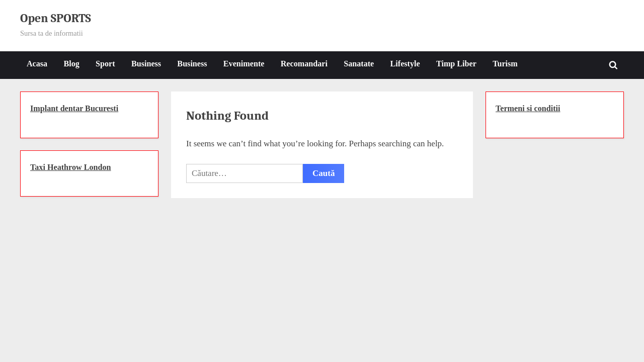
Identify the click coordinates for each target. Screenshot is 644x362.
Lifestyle (405, 64)
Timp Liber (456, 64)
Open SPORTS (56, 18)
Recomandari (304, 64)
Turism (505, 64)
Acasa (37, 64)
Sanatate (359, 64)
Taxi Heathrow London (71, 167)
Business (146, 64)
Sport (105, 64)
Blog (71, 64)
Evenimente (244, 64)
